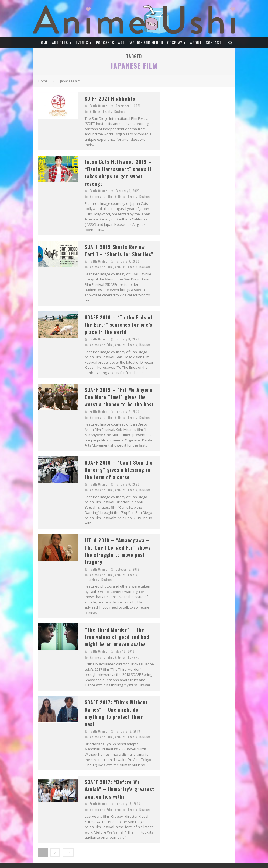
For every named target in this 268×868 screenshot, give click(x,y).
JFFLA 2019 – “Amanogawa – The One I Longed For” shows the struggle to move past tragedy (118, 551)
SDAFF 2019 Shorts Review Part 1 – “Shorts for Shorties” (119, 250)
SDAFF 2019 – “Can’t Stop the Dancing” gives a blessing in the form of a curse (119, 470)
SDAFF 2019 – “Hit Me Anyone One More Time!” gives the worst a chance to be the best (119, 397)
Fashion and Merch (146, 42)
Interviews (92, 579)
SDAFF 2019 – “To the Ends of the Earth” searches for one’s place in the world (119, 325)
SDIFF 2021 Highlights (110, 99)
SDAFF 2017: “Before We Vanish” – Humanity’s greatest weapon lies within (119, 789)
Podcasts (105, 42)
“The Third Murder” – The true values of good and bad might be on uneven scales (117, 637)
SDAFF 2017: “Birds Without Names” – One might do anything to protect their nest (116, 713)
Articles (60, 42)
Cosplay (175, 42)
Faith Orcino (99, 106)
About (196, 42)
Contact (214, 42)
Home (43, 42)
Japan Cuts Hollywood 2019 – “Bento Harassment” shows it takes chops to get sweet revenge (118, 173)
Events (82, 42)
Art (121, 42)
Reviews (120, 111)
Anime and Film (102, 196)
